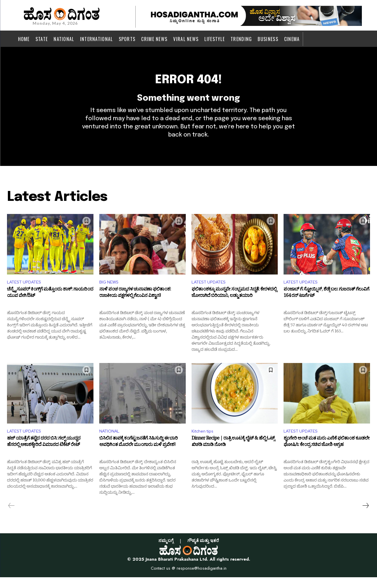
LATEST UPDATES (26, 291)
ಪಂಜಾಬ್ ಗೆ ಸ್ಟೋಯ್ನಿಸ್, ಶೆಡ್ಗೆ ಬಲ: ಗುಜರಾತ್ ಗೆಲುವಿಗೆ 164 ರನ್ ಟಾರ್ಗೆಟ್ (326, 303)
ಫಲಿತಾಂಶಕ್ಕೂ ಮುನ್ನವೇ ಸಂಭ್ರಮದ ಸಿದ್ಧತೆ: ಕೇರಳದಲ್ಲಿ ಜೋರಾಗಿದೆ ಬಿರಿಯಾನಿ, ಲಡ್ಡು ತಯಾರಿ (234, 303)
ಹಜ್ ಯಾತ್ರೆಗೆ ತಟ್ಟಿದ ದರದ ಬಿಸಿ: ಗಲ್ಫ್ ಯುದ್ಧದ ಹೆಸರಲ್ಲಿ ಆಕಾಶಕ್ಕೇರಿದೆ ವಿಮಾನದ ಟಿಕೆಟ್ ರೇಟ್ (44, 453)
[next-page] (365, 516)
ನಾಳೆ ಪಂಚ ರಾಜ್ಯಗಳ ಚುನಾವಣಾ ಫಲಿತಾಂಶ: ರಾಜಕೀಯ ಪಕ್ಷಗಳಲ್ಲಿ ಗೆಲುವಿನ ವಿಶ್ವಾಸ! (135, 303)
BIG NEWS (110, 291)
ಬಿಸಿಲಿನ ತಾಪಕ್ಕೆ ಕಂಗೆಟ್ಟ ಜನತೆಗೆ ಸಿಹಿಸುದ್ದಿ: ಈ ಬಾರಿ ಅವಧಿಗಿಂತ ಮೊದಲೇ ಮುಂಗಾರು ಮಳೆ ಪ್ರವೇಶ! (138, 453)
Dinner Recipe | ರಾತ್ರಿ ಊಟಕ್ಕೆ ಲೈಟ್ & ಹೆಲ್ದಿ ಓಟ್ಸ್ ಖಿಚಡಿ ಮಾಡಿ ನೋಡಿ (233, 453)
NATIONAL (111, 441)
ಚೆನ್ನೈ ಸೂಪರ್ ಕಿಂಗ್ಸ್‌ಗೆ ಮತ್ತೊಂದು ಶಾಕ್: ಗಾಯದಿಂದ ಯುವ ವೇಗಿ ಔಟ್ (50, 303)
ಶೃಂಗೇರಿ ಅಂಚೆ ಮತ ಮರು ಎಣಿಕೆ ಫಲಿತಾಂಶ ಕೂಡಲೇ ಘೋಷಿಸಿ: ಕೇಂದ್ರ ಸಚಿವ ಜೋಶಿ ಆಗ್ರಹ (326, 453)
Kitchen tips (205, 441)
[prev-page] (11, 516)
